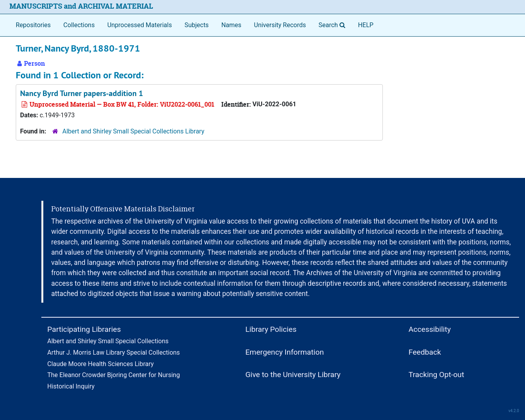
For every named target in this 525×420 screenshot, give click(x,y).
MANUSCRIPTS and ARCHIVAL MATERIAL (81, 6)
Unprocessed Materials (139, 25)
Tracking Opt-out (436, 375)
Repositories (33, 25)
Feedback (425, 352)
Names (231, 25)
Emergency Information (285, 352)
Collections (79, 25)
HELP (366, 25)
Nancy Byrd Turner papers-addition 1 (82, 93)
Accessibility (429, 329)
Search (334, 24)
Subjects (196, 25)
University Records (280, 25)
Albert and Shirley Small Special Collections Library (133, 131)
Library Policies (271, 329)
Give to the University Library (293, 375)
